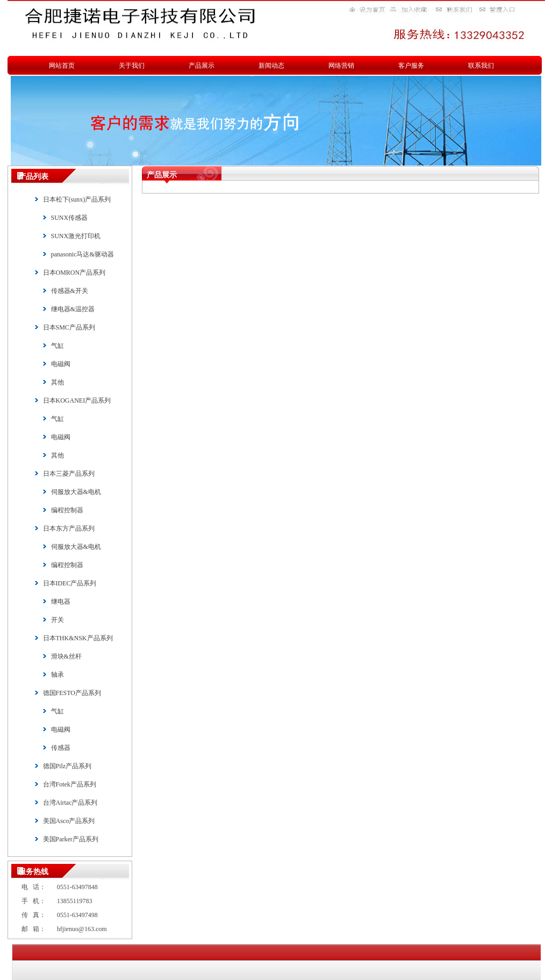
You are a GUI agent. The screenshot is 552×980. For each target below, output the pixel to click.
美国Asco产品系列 (69, 821)
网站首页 (62, 66)
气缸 (58, 346)
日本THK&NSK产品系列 (78, 638)
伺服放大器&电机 (76, 492)
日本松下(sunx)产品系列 (77, 199)
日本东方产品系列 (69, 528)
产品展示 (202, 66)
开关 (58, 620)
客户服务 (411, 66)
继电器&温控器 (73, 309)
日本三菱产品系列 (69, 474)
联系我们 (481, 66)
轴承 (58, 675)
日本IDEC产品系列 (70, 583)
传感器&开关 (70, 291)
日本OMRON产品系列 (74, 273)
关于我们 (132, 66)
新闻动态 (271, 66)
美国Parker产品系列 (71, 839)
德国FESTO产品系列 (72, 693)
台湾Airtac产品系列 (70, 803)
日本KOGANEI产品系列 (77, 400)
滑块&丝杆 (66, 656)
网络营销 (341, 66)
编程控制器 (67, 510)
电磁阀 (61, 364)
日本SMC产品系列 (69, 327)
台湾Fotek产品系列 (70, 784)
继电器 (61, 602)
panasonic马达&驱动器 (83, 254)
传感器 (61, 748)
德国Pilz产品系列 (67, 766)
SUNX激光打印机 (76, 236)
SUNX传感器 (70, 218)
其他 (58, 382)
